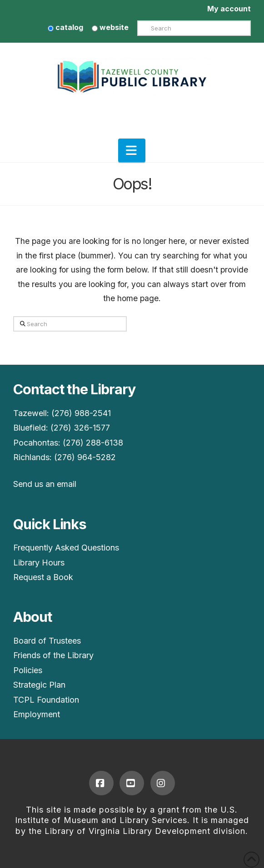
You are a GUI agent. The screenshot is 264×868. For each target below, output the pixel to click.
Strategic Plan (39, 685)
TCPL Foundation (46, 700)
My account (229, 9)
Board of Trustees (47, 641)
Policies (28, 670)
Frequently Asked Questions (66, 548)
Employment (37, 714)
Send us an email (45, 484)
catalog (65, 27)
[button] (132, 150)
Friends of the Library (53, 655)
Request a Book (43, 577)
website (110, 27)
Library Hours (39, 563)
